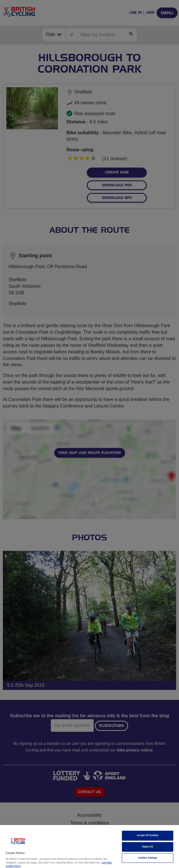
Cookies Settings (147, 858)
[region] (89, 846)
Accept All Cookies (148, 835)
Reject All (148, 847)
